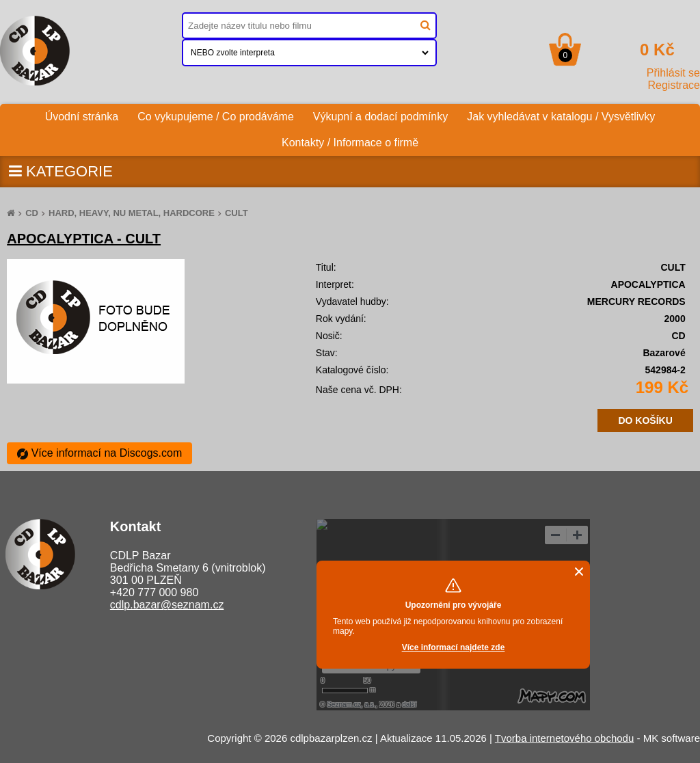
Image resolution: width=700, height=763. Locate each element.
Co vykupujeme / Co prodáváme (216, 117)
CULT (237, 213)
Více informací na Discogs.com (99, 453)
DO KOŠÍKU (645, 420)
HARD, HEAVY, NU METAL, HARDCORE (132, 213)
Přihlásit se (673, 73)
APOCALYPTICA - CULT (84, 239)
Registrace (674, 85)
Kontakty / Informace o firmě (350, 143)
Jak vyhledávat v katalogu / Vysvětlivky (561, 117)
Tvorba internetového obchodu (564, 738)
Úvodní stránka (87, 113)
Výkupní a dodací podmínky (380, 117)
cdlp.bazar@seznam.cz (167, 605)
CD (32, 213)
